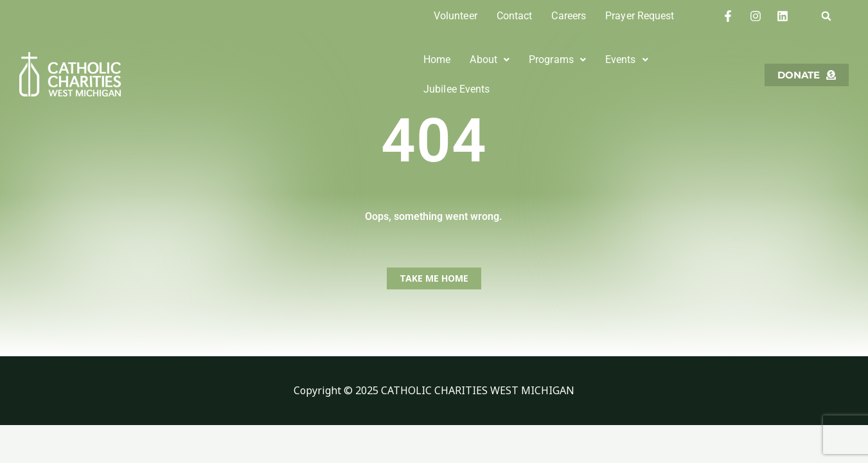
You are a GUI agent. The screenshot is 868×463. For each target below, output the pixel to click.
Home (437, 67)
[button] (826, 16)
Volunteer (456, 16)
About (490, 67)
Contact (515, 16)
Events (627, 67)
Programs (557, 67)
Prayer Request (640, 16)
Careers (569, 16)
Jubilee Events (700, 67)
